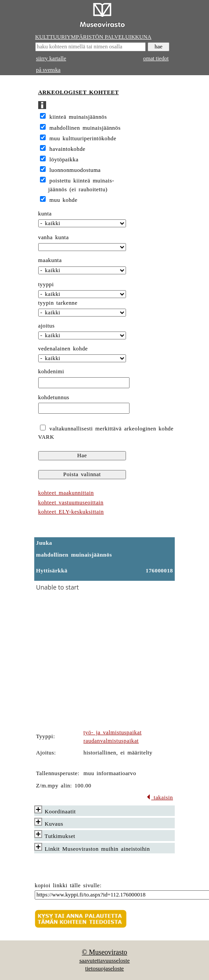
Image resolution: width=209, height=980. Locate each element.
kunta (45, 214)
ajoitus (47, 326)
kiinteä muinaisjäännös (78, 117)
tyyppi (46, 284)
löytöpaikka (64, 160)
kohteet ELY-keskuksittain (71, 512)
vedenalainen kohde (63, 349)
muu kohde (64, 200)
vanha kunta (54, 237)
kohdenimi (51, 372)
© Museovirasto (104, 952)
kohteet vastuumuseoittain (71, 503)
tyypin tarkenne (58, 303)
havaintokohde (68, 149)
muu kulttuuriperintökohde (83, 138)
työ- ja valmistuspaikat (112, 732)
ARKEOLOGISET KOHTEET (79, 92)
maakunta (50, 260)
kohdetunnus (54, 397)
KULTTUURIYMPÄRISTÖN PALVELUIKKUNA (93, 37)
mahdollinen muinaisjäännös (85, 128)
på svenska (48, 70)
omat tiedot (156, 58)
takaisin (160, 798)
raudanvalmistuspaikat (111, 741)
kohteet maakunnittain (66, 493)
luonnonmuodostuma (75, 170)
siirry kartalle (51, 58)
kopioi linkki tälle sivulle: (68, 885)
